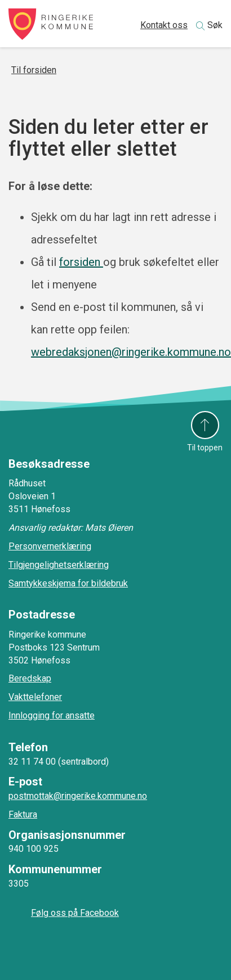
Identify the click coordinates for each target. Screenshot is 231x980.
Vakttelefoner (35, 697)
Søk (215, 25)
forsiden (81, 262)
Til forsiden (34, 70)
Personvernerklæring (50, 546)
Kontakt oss (164, 25)
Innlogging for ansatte (52, 715)
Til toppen (205, 448)
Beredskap (30, 678)
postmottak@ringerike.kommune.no (78, 796)
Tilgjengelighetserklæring (59, 565)
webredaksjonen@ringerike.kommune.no (131, 352)
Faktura (23, 814)
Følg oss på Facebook (75, 913)
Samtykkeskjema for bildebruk (68, 583)
